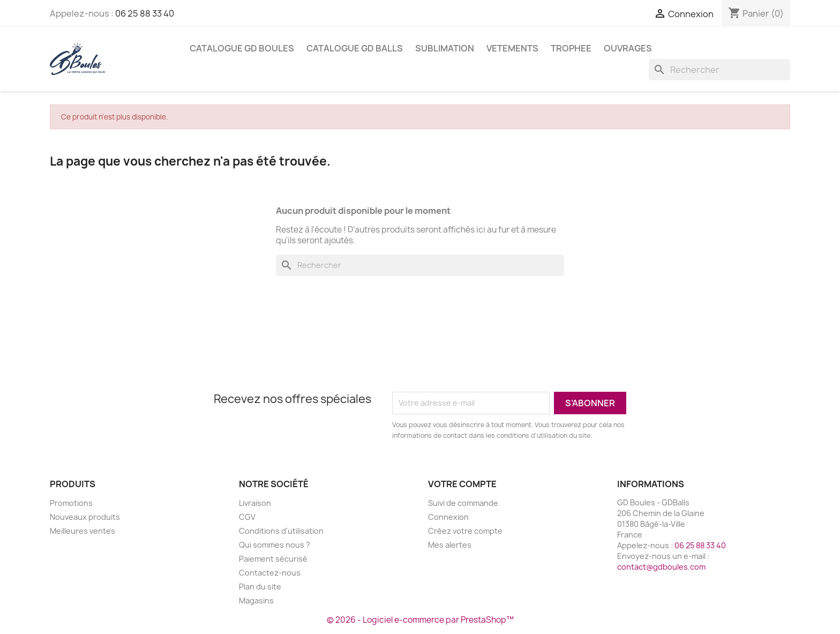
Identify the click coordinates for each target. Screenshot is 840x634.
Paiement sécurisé (273, 559)
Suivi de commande (463, 503)
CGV (247, 517)
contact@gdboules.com (661, 567)
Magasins (256, 601)
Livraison (255, 503)
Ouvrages (628, 48)
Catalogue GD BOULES (242, 48)
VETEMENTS (512, 48)
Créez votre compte (465, 531)
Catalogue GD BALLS (355, 48)
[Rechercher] (719, 70)
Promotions (71, 503)
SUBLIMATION (445, 48)
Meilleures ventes (82, 531)
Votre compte (462, 484)
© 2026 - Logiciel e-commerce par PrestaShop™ (420, 620)
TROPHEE (571, 48)
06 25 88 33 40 (145, 13)
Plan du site (260, 587)
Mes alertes (450, 545)
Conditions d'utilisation (281, 531)
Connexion (448, 517)
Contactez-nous (270, 573)
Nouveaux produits (85, 517)
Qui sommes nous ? (275, 545)
